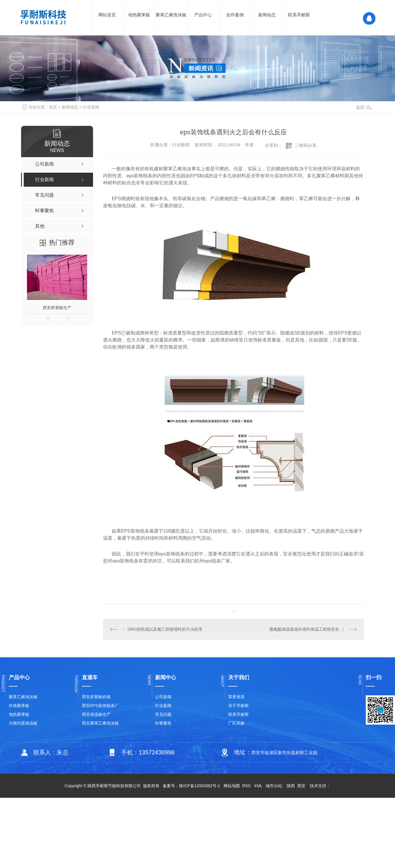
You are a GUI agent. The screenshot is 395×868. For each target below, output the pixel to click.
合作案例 (235, 15)
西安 (301, 786)
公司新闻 (163, 697)
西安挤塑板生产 (57, 308)
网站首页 (107, 15)
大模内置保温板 (23, 723)
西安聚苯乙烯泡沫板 (100, 723)
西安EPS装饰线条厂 (100, 706)
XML (259, 786)
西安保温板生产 (96, 714)
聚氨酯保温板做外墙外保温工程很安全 (304, 629)
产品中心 (203, 15)
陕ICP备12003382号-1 (200, 786)
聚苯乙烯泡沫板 (171, 15)
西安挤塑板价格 (96, 697)
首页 (53, 107)
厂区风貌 (236, 723)
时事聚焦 (163, 723)
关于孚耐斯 (238, 706)
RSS (247, 786)
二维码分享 (306, 145)
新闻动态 (267, 15)
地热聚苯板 (139, 15)
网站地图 (232, 786)
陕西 (291, 786)
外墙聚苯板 (19, 706)
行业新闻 (91, 107)
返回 (364, 107)
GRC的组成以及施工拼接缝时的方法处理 (165, 629)
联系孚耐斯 (299, 15)
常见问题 (163, 714)
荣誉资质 (236, 697)
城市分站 (274, 786)
